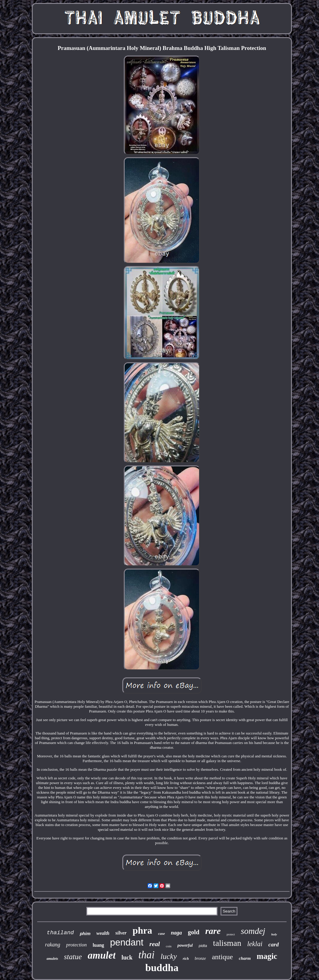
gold (194, 932)
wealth (103, 933)
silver (121, 933)
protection (76, 945)
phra (142, 930)
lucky (169, 956)
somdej (253, 931)
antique (222, 957)
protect (231, 934)
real (155, 944)
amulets (52, 959)
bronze (200, 958)
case (161, 933)
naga (176, 933)
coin (169, 946)
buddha (162, 968)
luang (98, 945)
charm (245, 958)
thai (146, 955)
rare (213, 931)
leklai (255, 944)
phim (85, 933)
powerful (185, 945)
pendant (127, 942)
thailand (60, 933)
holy (274, 934)
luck (127, 957)
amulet (102, 955)
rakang (53, 945)
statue (73, 957)
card (274, 944)
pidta (203, 946)
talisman (227, 943)
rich (186, 959)
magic (267, 956)
